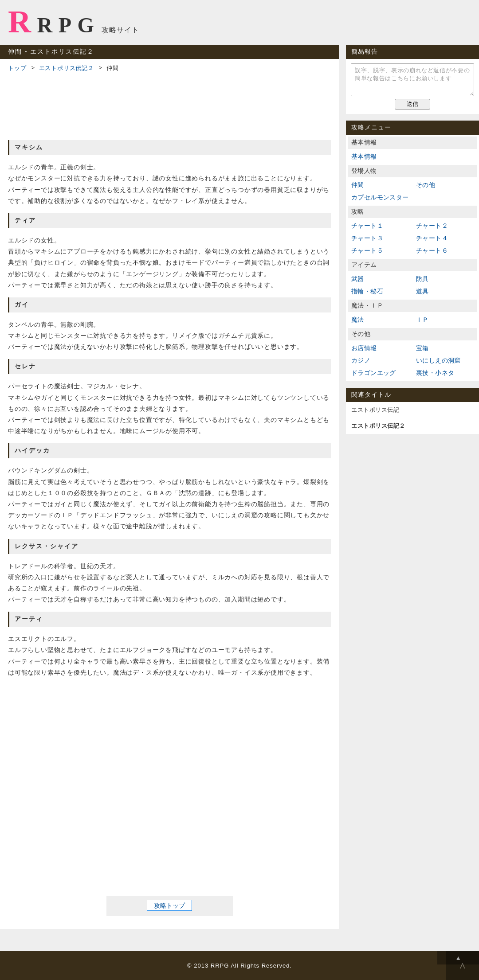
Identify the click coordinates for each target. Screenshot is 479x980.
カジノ (361, 360)
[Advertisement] (169, 105)
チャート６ (432, 250)
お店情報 (364, 348)
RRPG (54, 22)
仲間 (358, 185)
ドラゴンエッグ (374, 373)
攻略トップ (169, 906)
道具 (422, 291)
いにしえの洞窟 (438, 360)
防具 (422, 279)
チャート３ (367, 238)
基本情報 (364, 156)
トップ (17, 68)
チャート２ (432, 226)
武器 (358, 279)
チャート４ (432, 238)
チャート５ (367, 250)
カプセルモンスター (380, 197)
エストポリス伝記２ (67, 68)
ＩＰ (422, 320)
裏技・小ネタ (435, 373)
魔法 (358, 320)
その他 (426, 185)
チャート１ (367, 226)
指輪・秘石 (367, 291)
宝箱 (422, 348)
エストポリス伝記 (375, 410)
